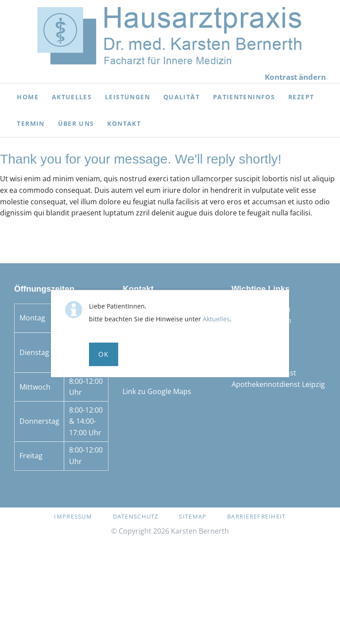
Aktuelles (216, 319)
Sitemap (193, 516)
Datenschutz (136, 516)
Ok (104, 354)
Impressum (73, 516)
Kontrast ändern (295, 77)
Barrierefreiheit (256, 516)
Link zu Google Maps (157, 391)
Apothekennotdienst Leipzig (278, 384)
